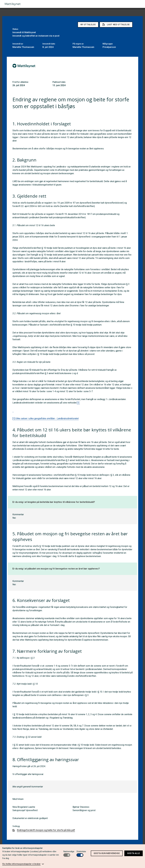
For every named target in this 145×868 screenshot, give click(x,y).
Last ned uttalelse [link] (116, 23)
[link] (23, 864)
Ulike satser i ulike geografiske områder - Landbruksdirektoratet (47, 417)
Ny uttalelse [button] (88, 23)
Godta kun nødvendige (107, 853)
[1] (78, 402)
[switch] (67, 855)
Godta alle (134, 853)
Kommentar (18, 513)
